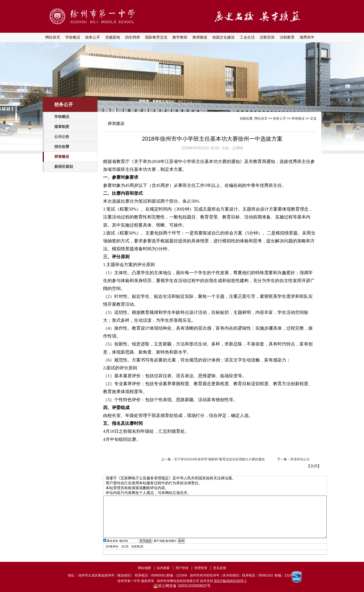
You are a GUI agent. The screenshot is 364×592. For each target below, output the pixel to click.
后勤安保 (267, 37)
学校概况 (73, 37)
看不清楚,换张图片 (165, 541)
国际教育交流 (156, 37)
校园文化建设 (224, 37)
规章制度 (62, 127)
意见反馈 (220, 568)
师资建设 (62, 157)
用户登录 (182, 568)
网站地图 (144, 568)
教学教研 (180, 37)
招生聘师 (133, 37)
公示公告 (62, 137)
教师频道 (200, 37)
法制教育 (287, 37)
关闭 (314, 466)
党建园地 (113, 37)
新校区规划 (64, 167)
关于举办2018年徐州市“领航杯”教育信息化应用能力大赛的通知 (219, 459)
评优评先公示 (300, 459)
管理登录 (201, 568)
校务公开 (93, 37)
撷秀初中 (307, 37)
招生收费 (62, 147)
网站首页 (53, 37)
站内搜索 (163, 568)
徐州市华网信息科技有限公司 (178, 581)
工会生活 (247, 37)
